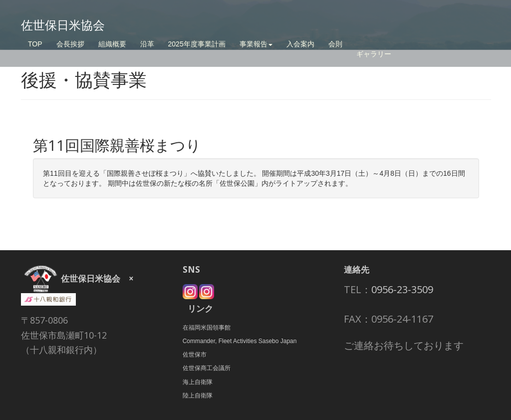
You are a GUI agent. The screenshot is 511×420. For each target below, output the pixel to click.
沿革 (147, 44)
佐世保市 (195, 355)
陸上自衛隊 (198, 396)
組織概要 (112, 44)
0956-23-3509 (402, 289)
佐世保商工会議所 (207, 368)
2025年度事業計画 (197, 44)
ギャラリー (374, 54)
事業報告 (256, 44)
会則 (335, 44)
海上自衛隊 (198, 382)
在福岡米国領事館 (207, 328)
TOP (35, 44)
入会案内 (300, 44)
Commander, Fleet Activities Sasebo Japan (240, 341)
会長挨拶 (70, 44)
